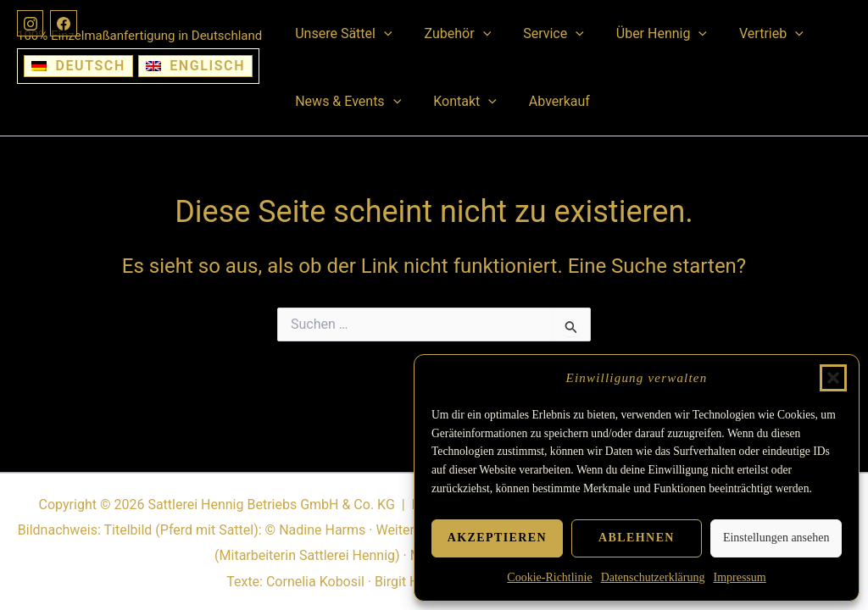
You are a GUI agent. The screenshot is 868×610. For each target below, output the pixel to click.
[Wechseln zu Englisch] (195, 66)
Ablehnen (637, 538)
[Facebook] (64, 24)
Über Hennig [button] (644, 34)
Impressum (739, 577)
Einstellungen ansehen (776, 538)
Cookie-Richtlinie (549, 577)
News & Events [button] (345, 102)
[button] (833, 378)
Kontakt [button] (457, 102)
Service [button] (541, 34)
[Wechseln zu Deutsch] (78, 66)
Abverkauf (547, 101)
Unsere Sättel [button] (341, 34)
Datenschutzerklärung (653, 577)
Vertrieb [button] (748, 34)
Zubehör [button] (451, 34)
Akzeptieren (497, 538)
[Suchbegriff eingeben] (434, 324)
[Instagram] (31, 24)
